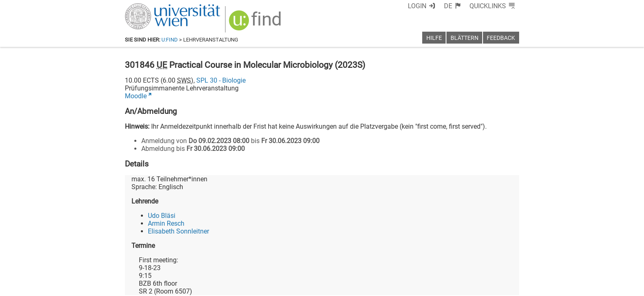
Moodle (136, 96)
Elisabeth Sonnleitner (178, 231)
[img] (256, 23)
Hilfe (434, 38)
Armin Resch (166, 223)
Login (417, 6)
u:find (170, 40)
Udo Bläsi (162, 216)
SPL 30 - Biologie (221, 80)
